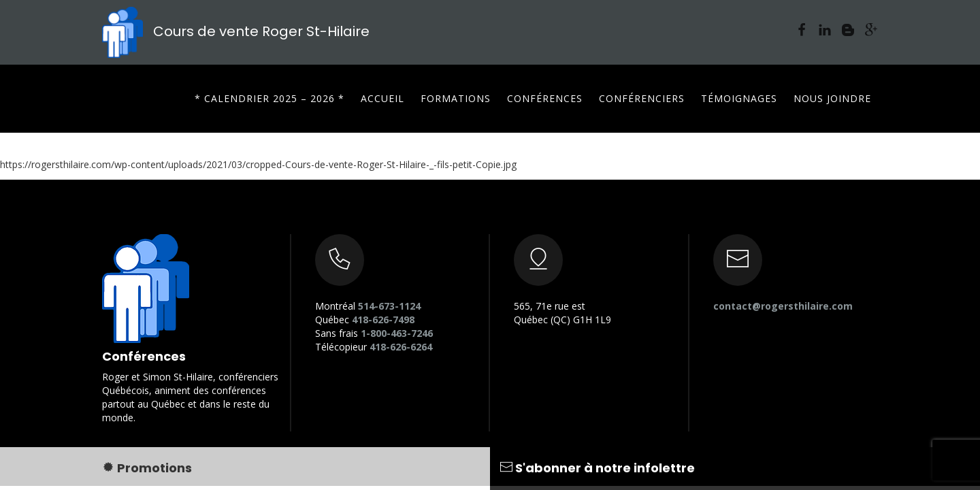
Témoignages (739, 98)
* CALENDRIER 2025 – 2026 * (269, 98)
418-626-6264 (401, 347)
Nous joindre (832, 98)
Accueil (382, 98)
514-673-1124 (389, 306)
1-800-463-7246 (397, 333)
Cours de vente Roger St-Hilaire (236, 31)
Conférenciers (642, 98)
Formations (456, 98)
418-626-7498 (383, 320)
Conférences (545, 98)
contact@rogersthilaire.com (783, 306)
